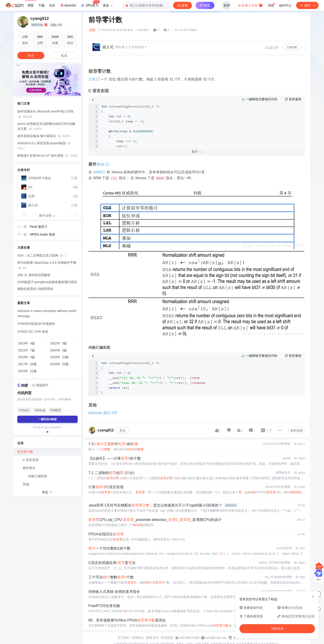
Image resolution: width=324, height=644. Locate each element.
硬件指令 (29, 468)
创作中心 (285, 5)
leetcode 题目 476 (103, 413)
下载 (41, 5)
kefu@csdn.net (216, 638)
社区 (52, 5)
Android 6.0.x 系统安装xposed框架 (44, 146)
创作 (307, 5)
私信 (64, 56)
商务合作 (153, 638)
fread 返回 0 (38, 227)
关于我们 (124, 638)
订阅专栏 (292, 47)
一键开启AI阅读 (47, 419)
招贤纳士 (138, 638)
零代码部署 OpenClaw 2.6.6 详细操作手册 (47, 265)
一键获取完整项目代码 (261, 99)
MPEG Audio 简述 (43, 234)
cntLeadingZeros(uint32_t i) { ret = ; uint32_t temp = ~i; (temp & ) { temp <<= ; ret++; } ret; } (130, 134)
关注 (122, 431)
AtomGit (68, 5)
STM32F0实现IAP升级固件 (36, 324)
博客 (31, 5)
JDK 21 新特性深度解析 (34, 275)
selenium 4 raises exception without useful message (47, 313)
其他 (26, 484)
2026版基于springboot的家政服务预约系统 (47, 282)
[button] (45, 432)
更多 (108, 5)
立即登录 (277, 629)
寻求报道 (167, 638)
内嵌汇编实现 (38, 476)
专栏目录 (297, 431)
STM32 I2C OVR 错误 (33, 332)
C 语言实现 (31, 460)
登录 (227, 5)
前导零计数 (25, 452)
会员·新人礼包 (250, 5)
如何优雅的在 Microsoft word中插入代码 (45, 114)
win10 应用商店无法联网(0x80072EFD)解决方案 (46, 126)
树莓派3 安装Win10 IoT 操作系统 (47, 156)
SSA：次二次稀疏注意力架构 (42, 255)
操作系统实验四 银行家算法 (44, 136)
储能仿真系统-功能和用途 (35, 289)
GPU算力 (90, 4)
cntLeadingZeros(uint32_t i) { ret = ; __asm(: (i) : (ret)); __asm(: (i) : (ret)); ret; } (153, 378)
